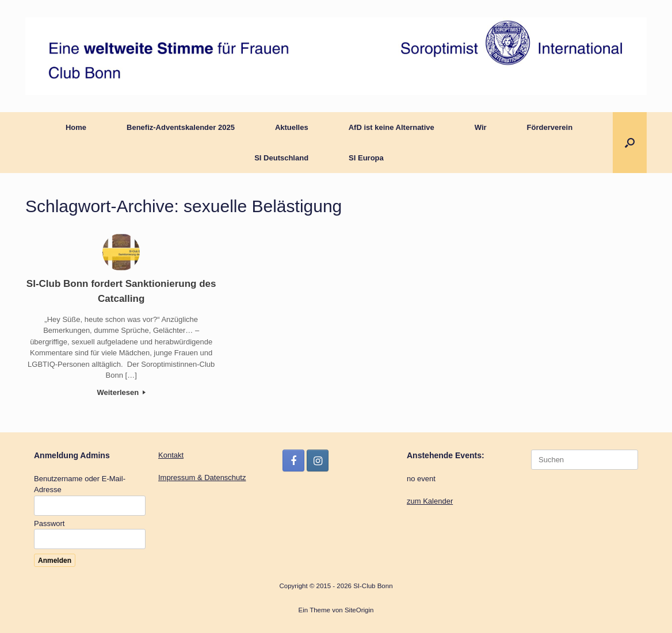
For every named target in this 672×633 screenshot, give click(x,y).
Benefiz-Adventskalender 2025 (181, 127)
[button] (630, 143)
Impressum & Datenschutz (202, 477)
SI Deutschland (281, 158)
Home (76, 127)
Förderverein (550, 127)
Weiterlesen (121, 392)
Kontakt (171, 455)
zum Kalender (430, 501)
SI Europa (366, 158)
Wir (481, 127)
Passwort (49, 523)
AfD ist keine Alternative (392, 127)
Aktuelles (292, 127)
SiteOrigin (359, 610)
